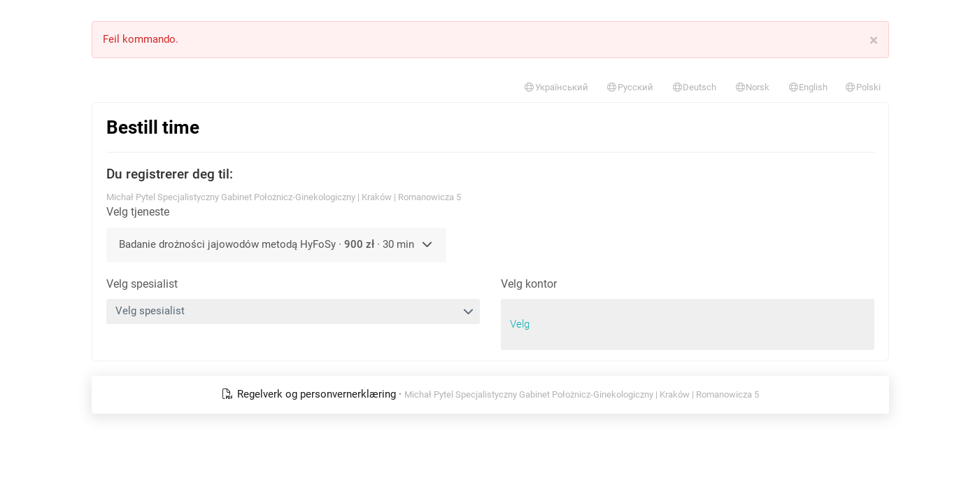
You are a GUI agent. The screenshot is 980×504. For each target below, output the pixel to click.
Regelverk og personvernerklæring (310, 394)
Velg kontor (529, 284)
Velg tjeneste (138, 212)
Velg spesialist (142, 284)
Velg (520, 324)
